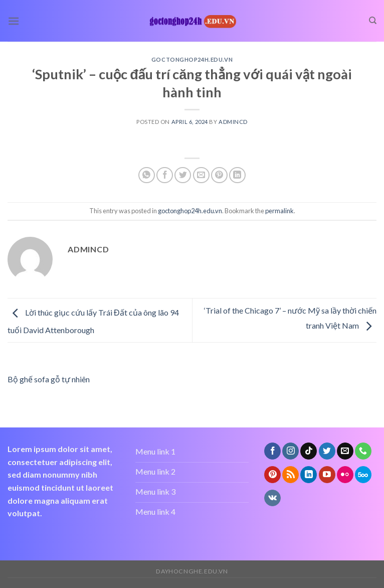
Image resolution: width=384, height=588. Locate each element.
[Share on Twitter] (183, 175)
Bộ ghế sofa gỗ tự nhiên (49, 379)
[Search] (373, 21)
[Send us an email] (345, 451)
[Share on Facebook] (165, 175)
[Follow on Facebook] (272, 451)
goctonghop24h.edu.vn (192, 59)
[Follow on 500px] (363, 475)
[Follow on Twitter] (327, 451)
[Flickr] (345, 475)
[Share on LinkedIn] (237, 175)
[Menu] (14, 21)
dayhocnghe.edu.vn (192, 571)
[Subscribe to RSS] (291, 475)
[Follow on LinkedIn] (309, 475)
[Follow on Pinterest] (272, 475)
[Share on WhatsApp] (147, 175)
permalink (279, 211)
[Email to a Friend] (201, 175)
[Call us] (363, 451)
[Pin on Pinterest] (219, 175)
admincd (233, 122)
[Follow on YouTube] (327, 475)
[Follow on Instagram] (291, 451)
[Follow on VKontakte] (272, 498)
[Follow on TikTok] (309, 451)
